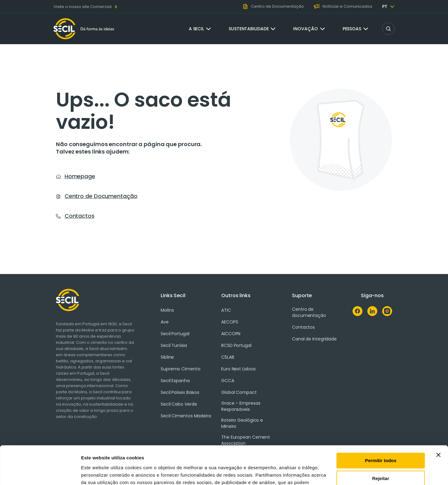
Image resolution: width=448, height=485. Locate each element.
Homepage (80, 176)
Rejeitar (380, 444)
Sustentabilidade (249, 29)
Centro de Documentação (101, 196)
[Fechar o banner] (438, 421)
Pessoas (352, 29)
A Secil (196, 29)
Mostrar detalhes (100, 473)
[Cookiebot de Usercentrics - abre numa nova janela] (40, 473)
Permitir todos (381, 426)
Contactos (80, 216)
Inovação (305, 29)
